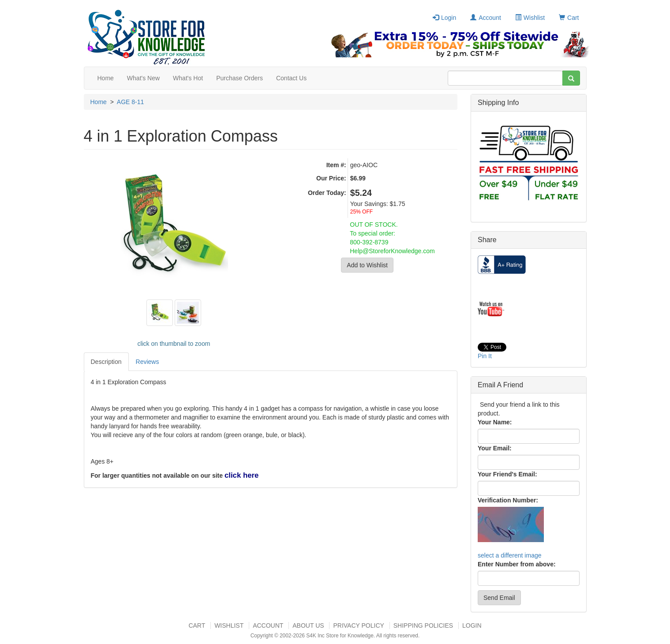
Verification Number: (508, 500)
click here (241, 475)
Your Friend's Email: (507, 474)
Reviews (148, 362)
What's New (143, 78)
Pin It (485, 356)
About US (308, 625)
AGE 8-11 (130, 102)
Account (486, 18)
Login (444, 18)
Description (106, 362)
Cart (569, 18)
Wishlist (530, 18)
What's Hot (188, 78)
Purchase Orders (240, 78)
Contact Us (291, 78)
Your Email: (495, 448)
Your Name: (495, 422)
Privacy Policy (358, 625)
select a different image (510, 555)
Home (106, 78)
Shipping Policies (423, 625)
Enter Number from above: (517, 564)
